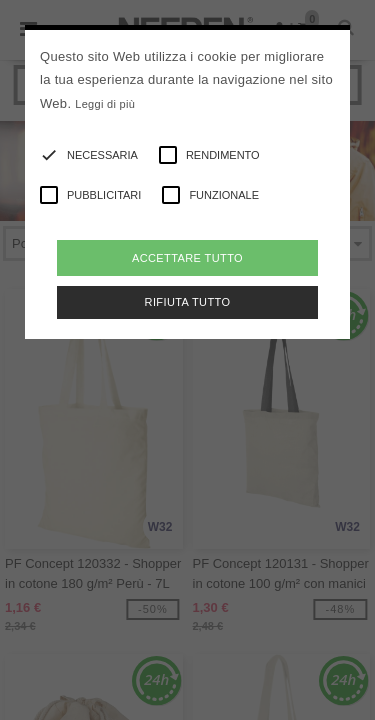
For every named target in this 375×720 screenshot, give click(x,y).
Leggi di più (105, 104)
